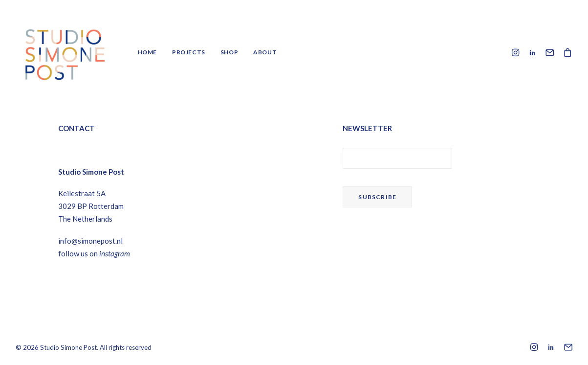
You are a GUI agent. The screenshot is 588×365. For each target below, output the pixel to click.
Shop (229, 52)
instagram (115, 253)
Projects (189, 52)
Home (147, 52)
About (265, 52)
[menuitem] (147, 52)
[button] (517, 52)
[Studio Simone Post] (65, 52)
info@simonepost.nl (90, 241)
